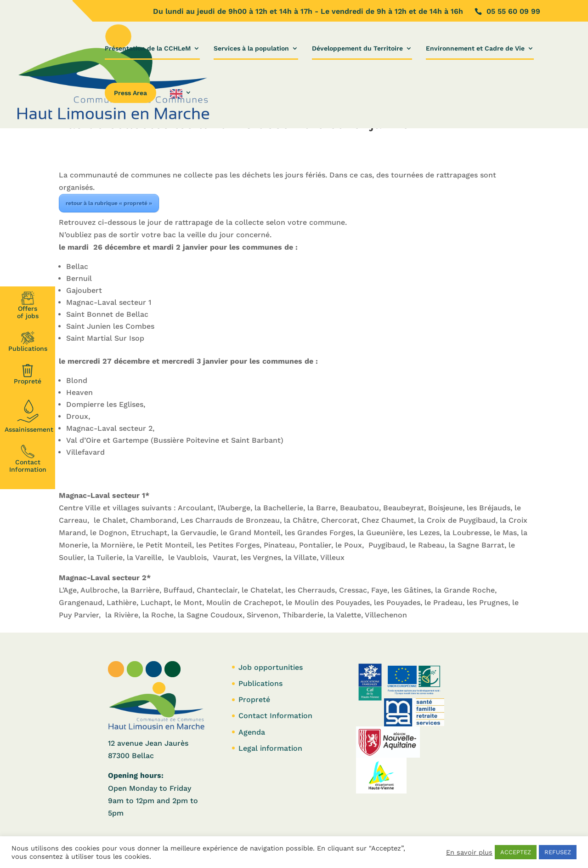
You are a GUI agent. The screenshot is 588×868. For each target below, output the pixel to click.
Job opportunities (271, 667)
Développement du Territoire (357, 49)
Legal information (270, 748)
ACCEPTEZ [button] (516, 852)
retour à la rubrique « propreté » (109, 203)
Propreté (28, 374)
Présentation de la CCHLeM (148, 49)
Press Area (130, 93)
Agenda (252, 732)
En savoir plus (469, 852)
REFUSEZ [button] (558, 852)
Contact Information (28, 459)
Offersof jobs (28, 305)
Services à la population (251, 49)
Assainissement (29, 415)
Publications (28, 342)
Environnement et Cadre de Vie (475, 49)
